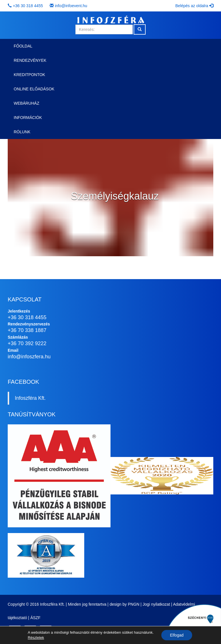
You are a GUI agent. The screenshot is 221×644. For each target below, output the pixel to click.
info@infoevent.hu (71, 6)
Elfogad (177, 635)
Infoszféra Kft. (30, 398)
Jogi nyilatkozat (156, 604)
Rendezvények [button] (30, 60)
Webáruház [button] (26, 103)
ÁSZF (35, 618)
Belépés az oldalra (194, 6)
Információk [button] (28, 118)
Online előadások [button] (34, 89)
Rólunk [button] (22, 132)
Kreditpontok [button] (29, 75)
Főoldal (23, 46)
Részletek (36, 638)
